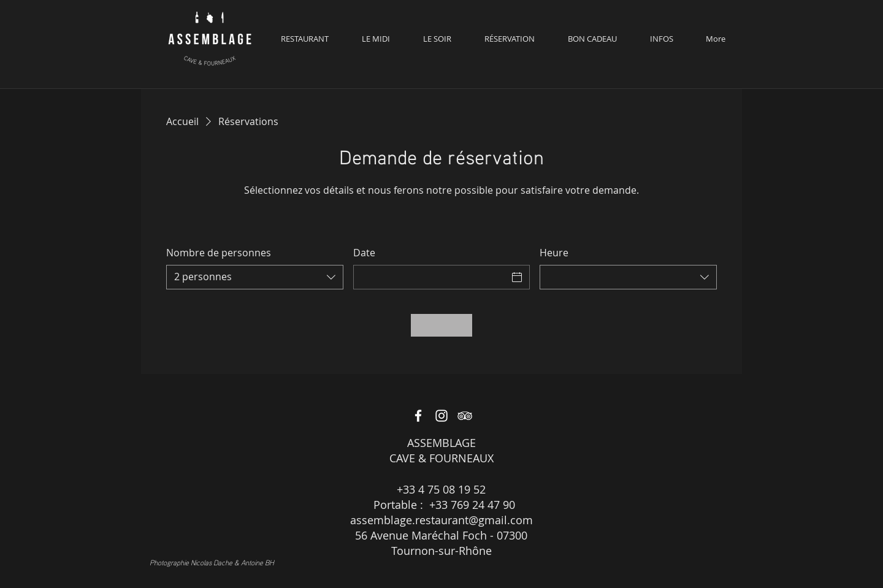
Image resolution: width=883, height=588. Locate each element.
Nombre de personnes (219, 253)
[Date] (431, 277)
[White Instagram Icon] (442, 416)
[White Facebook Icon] (418, 416)
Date (364, 253)
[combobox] (255, 277)
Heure (554, 253)
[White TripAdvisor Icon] (465, 416)
